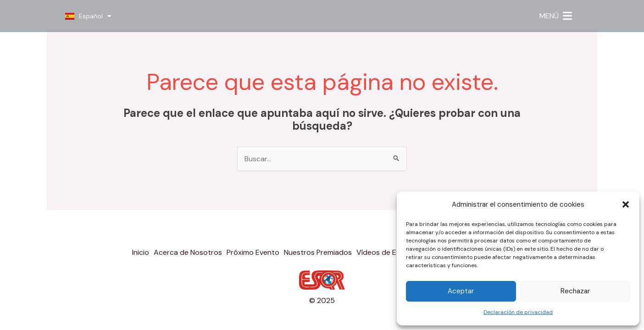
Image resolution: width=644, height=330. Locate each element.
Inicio (141, 252)
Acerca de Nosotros (188, 252)
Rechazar (575, 291)
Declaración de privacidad (518, 312)
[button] (626, 204)
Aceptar (461, 291)
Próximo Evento (253, 252)
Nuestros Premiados (318, 252)
